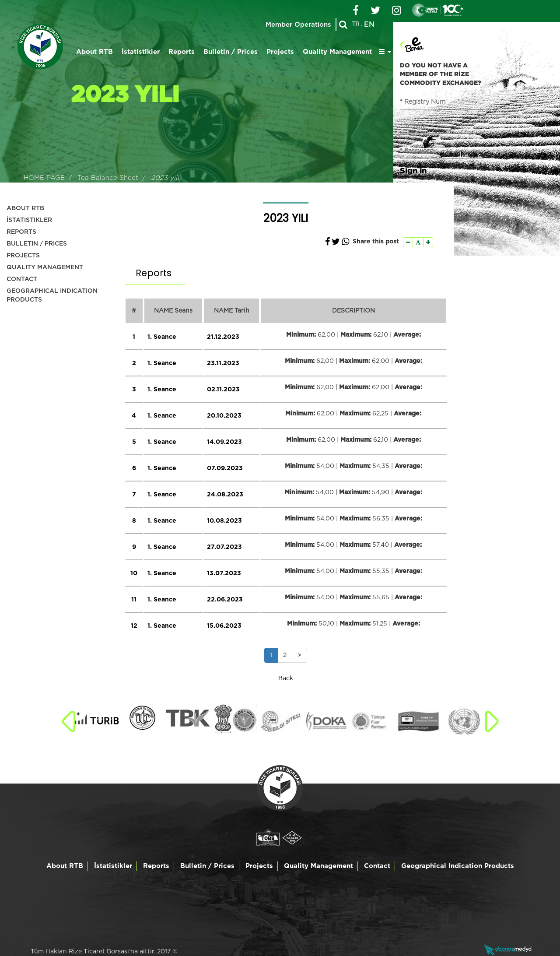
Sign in (413, 170)
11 (134, 600)
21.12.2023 (223, 337)
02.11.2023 (223, 390)
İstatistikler (141, 52)
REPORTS (21, 232)
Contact (377, 866)
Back (286, 678)
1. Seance (162, 337)
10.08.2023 (224, 521)
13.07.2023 (224, 573)
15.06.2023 (224, 626)
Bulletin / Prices (231, 52)
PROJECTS (23, 256)
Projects (280, 52)
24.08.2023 (225, 495)
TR (356, 25)
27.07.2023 (224, 547)
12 (134, 626)
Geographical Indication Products (458, 866)
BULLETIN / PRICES (37, 244)
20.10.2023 (224, 416)
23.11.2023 (223, 363)
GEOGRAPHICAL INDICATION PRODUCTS (52, 295)
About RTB (94, 52)
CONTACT (22, 279)
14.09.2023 (224, 442)
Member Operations (298, 25)
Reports (182, 52)
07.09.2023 (225, 468)
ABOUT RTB (25, 208)
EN (369, 25)
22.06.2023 (225, 600)
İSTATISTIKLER (29, 220)
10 (134, 573)
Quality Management (337, 52)
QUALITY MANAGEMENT (45, 267)
